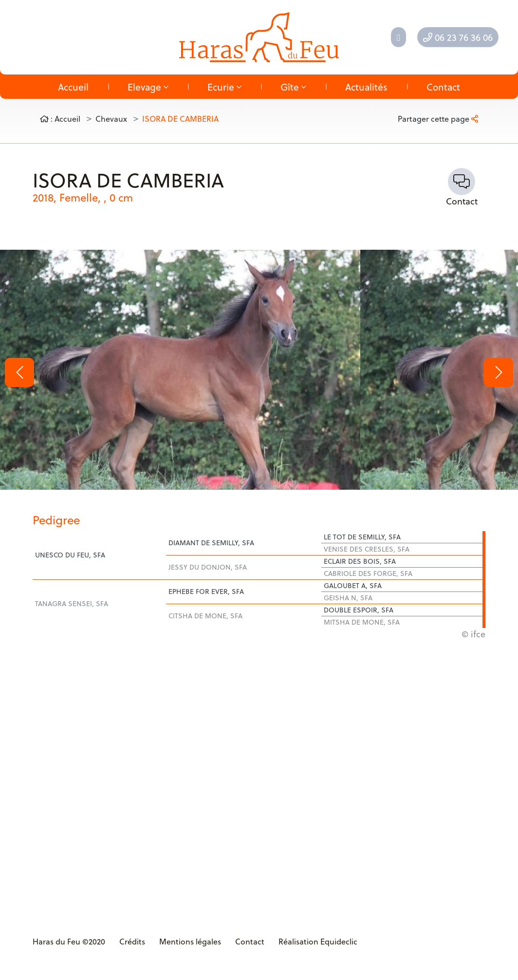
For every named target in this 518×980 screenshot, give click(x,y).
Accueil (73, 87)
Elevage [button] (148, 87)
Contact (443, 87)
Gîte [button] (293, 87)
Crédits (132, 941)
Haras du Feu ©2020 (69, 941)
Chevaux (111, 119)
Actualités (366, 87)
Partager (438, 119)
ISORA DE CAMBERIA (180, 119)
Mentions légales (190, 941)
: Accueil (60, 119)
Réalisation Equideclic (318, 941)
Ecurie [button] (224, 87)
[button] (19, 372)
